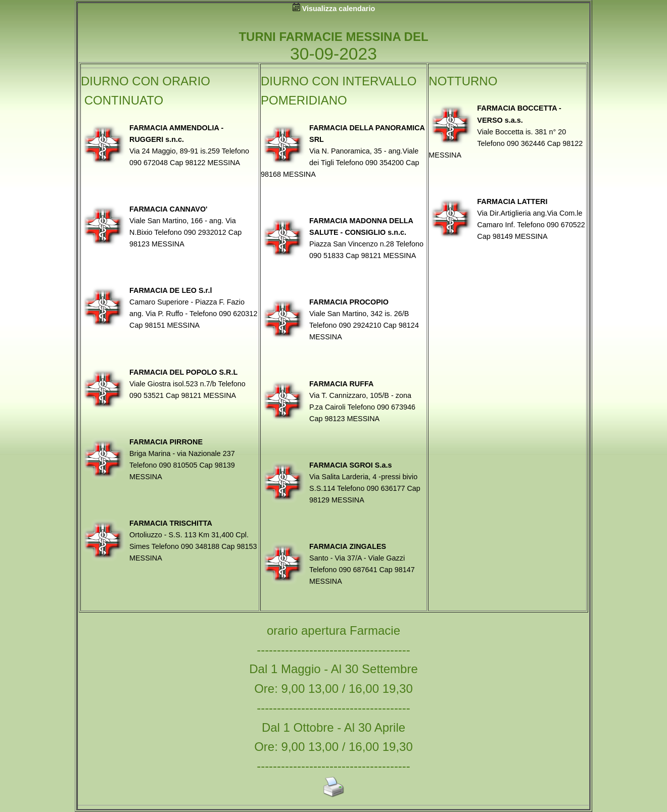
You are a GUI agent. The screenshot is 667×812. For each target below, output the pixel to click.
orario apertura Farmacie (333, 630)
